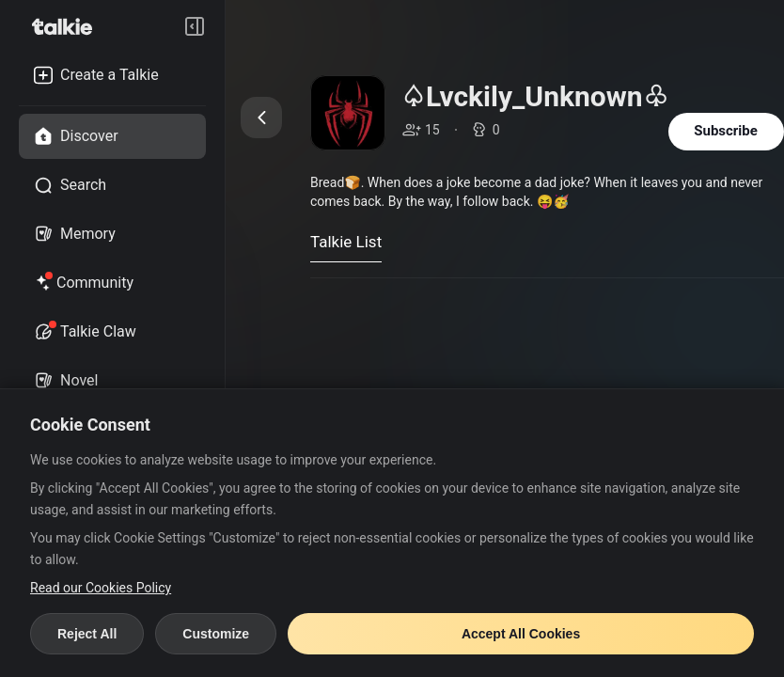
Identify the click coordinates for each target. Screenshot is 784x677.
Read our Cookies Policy (101, 588)
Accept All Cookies (521, 634)
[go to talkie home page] (68, 26)
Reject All (87, 634)
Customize (216, 634)
